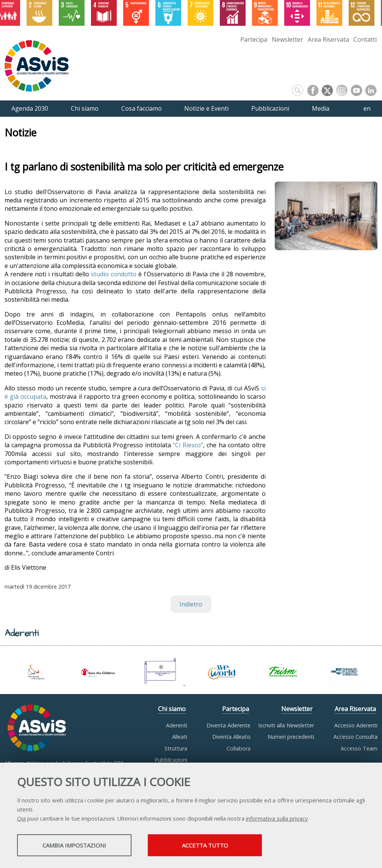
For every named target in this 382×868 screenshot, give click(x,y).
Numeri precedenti (291, 737)
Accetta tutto (213, 846)
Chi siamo (172, 709)
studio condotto (114, 274)
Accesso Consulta (355, 737)
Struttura (176, 748)
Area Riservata (328, 39)
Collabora (239, 748)
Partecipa (254, 39)
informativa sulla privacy (277, 819)
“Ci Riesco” (188, 445)
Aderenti (177, 725)
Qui (21, 819)
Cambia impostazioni (77, 846)
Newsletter (287, 39)
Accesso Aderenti (356, 725)
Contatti (365, 39)
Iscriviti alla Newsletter (286, 725)
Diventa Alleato (231, 737)
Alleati (180, 737)
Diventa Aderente (229, 725)
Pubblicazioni (171, 760)
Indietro (191, 604)
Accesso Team (359, 748)
